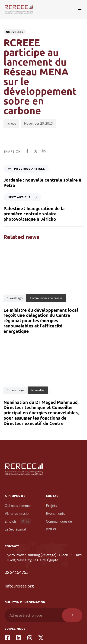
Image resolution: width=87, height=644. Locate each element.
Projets (52, 506)
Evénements (55, 513)
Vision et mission (18, 513)
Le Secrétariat (16, 529)
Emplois (18, 521)
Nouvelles (15, 32)
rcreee (11, 123)
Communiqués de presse (59, 525)
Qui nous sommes (18, 506)
